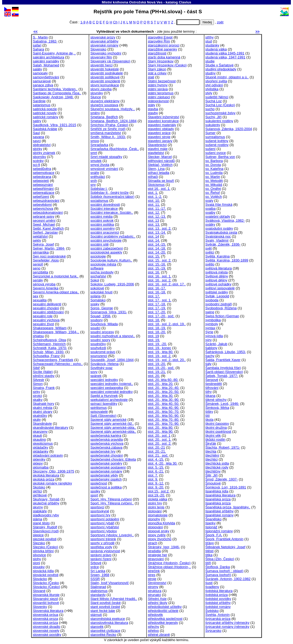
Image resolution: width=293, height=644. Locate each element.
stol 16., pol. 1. (159, 189)
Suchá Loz (214, 101)
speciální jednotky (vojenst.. (112, 384)
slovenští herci (101, 65)
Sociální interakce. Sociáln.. (112, 212)
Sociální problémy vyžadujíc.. (113, 236)
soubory (96, 320)
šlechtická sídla (217, 463)
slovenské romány (104, 45)
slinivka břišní (43, 551)
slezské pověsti (45, 539)
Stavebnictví (157, 145)
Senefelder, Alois (46, 260)
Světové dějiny (217, 276)
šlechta (211, 451)
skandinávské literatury (51, 428)
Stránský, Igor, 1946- (164, 547)
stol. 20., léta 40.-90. (164, 408)
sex (36, 296)
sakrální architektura (49, 57)
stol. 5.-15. (156, 467)
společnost (99, 483)
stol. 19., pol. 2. (160, 356)
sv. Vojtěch (214, 197)
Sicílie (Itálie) (43, 372)
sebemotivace (44, 173)
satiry (37, 121)
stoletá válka (158, 499)
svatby (210, 212)
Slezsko (39, 543)
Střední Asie (157, 599)
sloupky (39, 567)
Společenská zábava (106, 447)
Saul (36, 133)
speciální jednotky (104, 380)
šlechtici (212, 459)
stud (209, 41)
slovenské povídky (47, 635)
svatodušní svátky (219, 228)
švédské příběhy (218, 603)
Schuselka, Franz (46, 356)
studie (210, 61)
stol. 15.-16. (157, 264)
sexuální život (43, 324)
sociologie (98, 256)
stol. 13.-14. (157, 232)
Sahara (38, 49)
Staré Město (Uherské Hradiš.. (114, 599)
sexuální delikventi (47, 304)
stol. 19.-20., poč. (161, 368)
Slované (39, 591)
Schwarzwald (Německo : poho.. (58, 364)
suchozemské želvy (221, 113)
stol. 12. (154, 212)
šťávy (210, 543)
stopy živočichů (160, 539)
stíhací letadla (159, 173)
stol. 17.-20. (157, 312)
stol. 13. (154, 224)
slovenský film (101, 57)
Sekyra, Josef (43, 244)
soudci (95, 328)
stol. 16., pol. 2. (160, 280)
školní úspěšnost (218, 432)
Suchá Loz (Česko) (220, 105)
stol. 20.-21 (156, 447)
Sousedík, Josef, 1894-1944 (112, 360)
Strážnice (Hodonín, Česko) (169, 563)
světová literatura (219, 268)
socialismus (99, 201)
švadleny (212, 587)
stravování (156, 559)
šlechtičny (213, 471)
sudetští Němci (217, 97)
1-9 (83, 22)
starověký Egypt (160, 37)
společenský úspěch (106, 479)
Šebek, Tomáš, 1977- (222, 376)
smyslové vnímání (104, 169)
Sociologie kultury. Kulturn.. (111, 260)
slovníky (96, 93)
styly (209, 93)
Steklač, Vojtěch (160, 165)
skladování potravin (48, 455)
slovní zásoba (101, 89)
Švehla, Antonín (218, 615)
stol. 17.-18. (157, 304)
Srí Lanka (98, 571)
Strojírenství (157, 583)
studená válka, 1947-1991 (225, 57)
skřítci (37, 491)
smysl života (100, 165)
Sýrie (209, 332)
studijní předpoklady (221, 69)
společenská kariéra (106, 435)
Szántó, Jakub (216, 344)
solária (95, 296)
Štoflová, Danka (218, 567)
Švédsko (212, 611)
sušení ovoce (216, 153)
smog (94, 141)
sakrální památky (46, 61)
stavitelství (156, 153)
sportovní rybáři (102, 523)
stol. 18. (154, 320)
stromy (153, 587)
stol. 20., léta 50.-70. (164, 412)
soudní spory (100, 340)
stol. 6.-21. (156, 471)
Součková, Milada (104, 324)
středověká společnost (165, 619)
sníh (94, 181)
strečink (154, 571)
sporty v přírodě (102, 543)
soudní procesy (102, 332)
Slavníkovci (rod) (46, 531)
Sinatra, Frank (44, 388)
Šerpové (212, 380)
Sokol (95, 280)
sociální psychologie (106, 240)
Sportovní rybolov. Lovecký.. (112, 535)
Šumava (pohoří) (218, 575)
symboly (212, 324)
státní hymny (158, 85)
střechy (153, 627)
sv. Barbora (214, 161)
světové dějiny (216, 280)
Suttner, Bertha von (220, 157)
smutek (96, 161)
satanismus (42, 105)
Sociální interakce (104, 209)
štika (209, 555)
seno (37, 268)
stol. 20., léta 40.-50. (164, 404)
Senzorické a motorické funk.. (56, 276)
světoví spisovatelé (220, 288)
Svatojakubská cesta (221, 232)
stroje (152, 579)
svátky (210, 224)
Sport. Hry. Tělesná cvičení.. (112, 503)
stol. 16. (154, 272)
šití (208, 416)
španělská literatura (221, 495)
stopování (155, 527)
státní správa (158, 89)
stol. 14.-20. (157, 252)
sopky (95, 304)
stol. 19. (154, 340)
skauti (37, 435)
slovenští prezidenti (105, 81)
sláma (38, 519)
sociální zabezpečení (106, 248)
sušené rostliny (217, 145)
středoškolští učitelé (163, 611)
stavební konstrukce (163, 121)
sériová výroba (44, 284)
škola (210, 420)
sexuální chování (46, 308)
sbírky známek (44, 153)
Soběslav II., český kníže (109, 193)
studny (211, 73)
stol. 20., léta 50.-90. (164, 416)
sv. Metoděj (214, 181)
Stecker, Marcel (160, 157)
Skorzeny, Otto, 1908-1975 (54, 471)
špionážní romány (219, 531)
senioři (38, 264)
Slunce (96, 97)
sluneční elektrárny (105, 101)
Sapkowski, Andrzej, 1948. (53, 97)
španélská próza (218, 499)
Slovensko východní (106, 53)
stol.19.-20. (156, 495)
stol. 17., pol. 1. (160, 300)
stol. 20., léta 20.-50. (164, 392)
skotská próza (44, 479)
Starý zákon (157, 69)
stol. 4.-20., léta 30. (163, 463)
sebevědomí (42, 205)
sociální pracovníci (105, 232)
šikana (210, 396)
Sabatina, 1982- (45, 41)
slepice (38, 535)
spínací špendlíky (104, 404)
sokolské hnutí (101, 292)
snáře (95, 173)
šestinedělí (214, 384)
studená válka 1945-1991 (225, 53)
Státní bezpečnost (162, 81)
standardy (98, 595)
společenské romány (106, 471)
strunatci (154, 595)
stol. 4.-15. (156, 459)
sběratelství (42, 145)
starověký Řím (159, 41)
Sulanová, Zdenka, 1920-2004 (229, 129)
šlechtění (212, 455)
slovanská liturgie (46, 595)
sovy (94, 372)
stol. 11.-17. (157, 209)
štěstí (210, 551)
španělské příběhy (219, 511)
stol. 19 (153, 336)
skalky (38, 400)
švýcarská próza (218, 619)
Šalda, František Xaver (223, 360)
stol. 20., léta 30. (161, 396)
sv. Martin (213, 177)
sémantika (41, 252)
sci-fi (36, 165)
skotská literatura (46, 475)
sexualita (40, 300)
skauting (39, 439)
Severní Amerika (46, 288)
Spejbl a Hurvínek (104, 396)
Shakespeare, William (50, 328)
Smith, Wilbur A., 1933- (108, 137)
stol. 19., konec (160, 348)
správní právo (101, 555)
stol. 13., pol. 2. (160, 228)
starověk (97, 627)
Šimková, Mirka (217, 408)
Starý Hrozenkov (161, 61)
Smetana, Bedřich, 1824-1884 (113, 121)
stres (152, 575)
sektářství (40, 236)
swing (210, 312)
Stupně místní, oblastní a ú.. (227, 77)
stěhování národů (161, 161)
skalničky (40, 416)
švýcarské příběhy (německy (227, 623)
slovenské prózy (103, 37)
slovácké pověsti (46, 575)
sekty (37, 240)
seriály (38, 280)
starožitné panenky (162, 49)
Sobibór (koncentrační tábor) (112, 197)
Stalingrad (98, 587)
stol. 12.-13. (157, 216)
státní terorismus (161, 93)
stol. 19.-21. (157, 372)
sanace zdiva (43, 85)
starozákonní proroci (164, 45)
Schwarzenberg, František (53, 360)
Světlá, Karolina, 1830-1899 (227, 260)
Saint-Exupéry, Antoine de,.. (54, 53)
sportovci (97, 507)
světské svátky (217, 292)
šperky (211, 523)
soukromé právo (103, 352)
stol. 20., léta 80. (161, 428)
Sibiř (36, 368)
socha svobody (102, 272)
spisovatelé (99, 412)
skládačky (41, 447)
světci (210, 252)
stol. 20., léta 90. (161, 432)
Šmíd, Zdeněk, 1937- (222, 479)
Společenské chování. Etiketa (113, 459)
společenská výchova (107, 443)
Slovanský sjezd (45, 599)
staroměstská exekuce (107, 619)
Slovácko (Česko (46, 583)
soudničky (98, 344)
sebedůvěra (42, 169)
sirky (36, 392)
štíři (208, 563)
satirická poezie (45, 109)
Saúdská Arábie (45, 129)
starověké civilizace (105, 631)
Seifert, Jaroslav (45, 232)
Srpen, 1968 (100, 575)
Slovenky (40, 607)
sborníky (40, 157)
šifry (209, 392)
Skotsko (39, 487)
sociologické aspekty (106, 252)
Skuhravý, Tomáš (46, 499)
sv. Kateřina (214, 169)
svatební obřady (218, 216)
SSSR (95, 579)
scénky (38, 161)
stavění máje (158, 149)
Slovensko (98, 49)
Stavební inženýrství (163, 117)
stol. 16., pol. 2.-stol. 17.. (167, 284)
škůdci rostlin (216, 439)
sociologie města (103, 264)
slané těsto (41, 523)
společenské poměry (106, 463)
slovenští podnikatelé (106, 73)
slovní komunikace (105, 85)
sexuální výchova (46, 320)
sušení (211, 149)
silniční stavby (44, 376)
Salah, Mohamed (46, 65)
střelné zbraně (159, 635)
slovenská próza (46, 623)
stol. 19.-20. (157, 364)
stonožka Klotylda (161, 523)
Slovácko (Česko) (47, 587)
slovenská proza (46, 619)
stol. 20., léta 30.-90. (164, 400)
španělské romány (219, 515)
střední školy (158, 603)
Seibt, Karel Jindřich (48, 228)
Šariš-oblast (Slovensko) (224, 372)
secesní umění (44, 220)
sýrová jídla (214, 336)
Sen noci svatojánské (49, 256)
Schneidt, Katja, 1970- (50, 348)
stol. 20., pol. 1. (160, 439)
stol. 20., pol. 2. (160, 443)
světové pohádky (218, 284)
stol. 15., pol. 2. (160, 260)
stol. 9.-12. (156, 483)
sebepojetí (41, 181)
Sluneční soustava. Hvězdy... (113, 109)
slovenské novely (46, 631)
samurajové (42, 81)
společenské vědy (104, 475)
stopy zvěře (157, 535)
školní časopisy (217, 424)
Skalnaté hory (44, 404)
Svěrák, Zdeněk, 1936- (223, 244)
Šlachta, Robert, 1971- (223, 447)
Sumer (211, 133)
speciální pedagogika (107, 388)
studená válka (216, 49)
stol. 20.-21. (157, 451)
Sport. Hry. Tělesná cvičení (111, 499)
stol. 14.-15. (157, 244)
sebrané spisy (44, 216)
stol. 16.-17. (157, 288)
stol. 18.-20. (157, 332)
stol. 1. (153, 193)
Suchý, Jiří (214, 117)
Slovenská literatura (48, 611)
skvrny (38, 507)
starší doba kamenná (164, 57)
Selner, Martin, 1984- (49, 248)
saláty (37, 69)
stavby (153, 113)
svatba (211, 209)
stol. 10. (154, 201)
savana (38, 137)
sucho (210, 109)
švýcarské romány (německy (227, 627)
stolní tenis (156, 507)
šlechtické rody (217, 467)
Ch (115, 22)
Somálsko (98, 300)
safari (37, 45)
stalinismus (99, 591)
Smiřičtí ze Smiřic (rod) (108, 129)
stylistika (212, 89)
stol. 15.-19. (157, 268)
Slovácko (40, 579)
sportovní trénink (103, 539)
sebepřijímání (43, 189)
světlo (210, 264)
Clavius (185, 2)
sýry (209, 340)
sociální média (101, 216)
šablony (211, 348)
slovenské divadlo (47, 627)
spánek (96, 376)
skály (37, 420)
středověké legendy (163, 623)
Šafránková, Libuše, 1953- (226, 352)
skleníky (39, 459)
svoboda (212, 300)
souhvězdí (98, 348)
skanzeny (40, 432)
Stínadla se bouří (161, 181)
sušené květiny (217, 141)
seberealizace (44, 193)
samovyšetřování (46, 77)
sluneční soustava (104, 105)
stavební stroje (159, 137)
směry (95, 113)
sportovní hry (100, 515)
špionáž (211, 527)
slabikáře (40, 511)
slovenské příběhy (104, 41)
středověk (155, 615)
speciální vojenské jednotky (111, 392)
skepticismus (43, 443)
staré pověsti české (105, 607)
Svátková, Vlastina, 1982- (225, 220)
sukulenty (213, 125)
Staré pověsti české (105, 603)
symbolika (213, 320)
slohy (37, 559)
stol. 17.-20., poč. (161, 316)
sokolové (97, 288)
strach (153, 543)
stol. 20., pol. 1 (159, 435)
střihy (210, 37)
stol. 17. (154, 296)
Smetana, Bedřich (104, 117)
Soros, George (102, 308)
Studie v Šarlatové (219, 65)
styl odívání (214, 85)
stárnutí (96, 615)
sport (94, 495)
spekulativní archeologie (109, 400)
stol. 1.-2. (155, 197)
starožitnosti (157, 53)
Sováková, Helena (104, 364)
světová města (217, 272)
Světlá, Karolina (218, 256)
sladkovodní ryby (46, 515)
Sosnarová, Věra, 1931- (109, 312)
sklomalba (41, 467)
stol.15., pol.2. (159, 491)
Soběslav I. (99, 189)
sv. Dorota (213, 165)
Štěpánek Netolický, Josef (225, 547)
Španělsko (214, 519)
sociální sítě (99, 244)
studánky (212, 45)
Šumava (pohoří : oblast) (225, 571)
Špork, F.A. (214, 535)
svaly (209, 201)
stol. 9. (153, 479)
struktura (155, 591)
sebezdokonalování (48, 212)
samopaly (40, 73)
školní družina (216, 428)
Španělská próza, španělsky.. (228, 507)
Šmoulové (213, 483)
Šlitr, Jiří (212, 475)
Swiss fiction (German (222, 316)
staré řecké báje (103, 611)
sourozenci (99, 356)
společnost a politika (106, 487)
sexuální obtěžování (48, 312)
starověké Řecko (103, 635)
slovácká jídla (43, 571)
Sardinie (39, 101)
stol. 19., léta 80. (161, 352)
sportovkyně (100, 511)
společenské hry (103, 451)
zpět (220, 22)
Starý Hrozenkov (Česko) (167, 65)
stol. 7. (153, 475)
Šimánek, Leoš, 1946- (222, 404)
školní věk (213, 435)
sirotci (37, 396)
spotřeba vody (101, 547)
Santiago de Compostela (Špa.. (57, 93)
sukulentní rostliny (219, 121)
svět (209, 248)
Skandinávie (42, 424)
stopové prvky (159, 531)
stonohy (154, 519)
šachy (210, 356)
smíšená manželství (106, 133)
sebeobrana (42, 177)
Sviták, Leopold (217, 296)
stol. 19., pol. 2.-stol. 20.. (167, 360)
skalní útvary (43, 412)
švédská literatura (219, 591)
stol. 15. (154, 256)
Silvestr (39, 380)
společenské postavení (108, 467)
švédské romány (218, 607)
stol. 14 (153, 236)
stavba (153, 109)
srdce (94, 567)
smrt (94, 153)
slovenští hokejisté (104, 69)
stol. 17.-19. (157, 308)
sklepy (38, 463)
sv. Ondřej (213, 189)
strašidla (154, 551)
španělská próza (218, 503)
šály (208, 364)
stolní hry (155, 503)
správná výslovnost (105, 551)
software (97, 268)
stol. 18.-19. (157, 328)
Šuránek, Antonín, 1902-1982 (228, 579)
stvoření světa (216, 81)
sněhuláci (98, 177)
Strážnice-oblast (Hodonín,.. (169, 567)
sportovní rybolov (104, 531)
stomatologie (158, 515)
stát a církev (157, 73)
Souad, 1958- (101, 316)
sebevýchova (43, 209)
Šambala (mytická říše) (223, 368)
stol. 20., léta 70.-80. (164, 420)
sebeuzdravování (46, 201)
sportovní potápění (105, 519)
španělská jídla (217, 491)
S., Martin (40, 37)
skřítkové (40, 495)
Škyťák (211, 443)
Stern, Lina (156, 169)
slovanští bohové (46, 603)
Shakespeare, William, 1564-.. (56, 332)
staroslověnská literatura (109, 623)
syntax (210, 328)
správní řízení (101, 559)
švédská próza (217, 595)
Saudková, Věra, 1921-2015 (55, 125)
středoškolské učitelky (165, 607)
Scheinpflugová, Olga (49, 340)
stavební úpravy (160, 141)
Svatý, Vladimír (217, 240)
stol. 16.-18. (157, 292)
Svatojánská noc (218, 236)
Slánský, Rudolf (45, 527)
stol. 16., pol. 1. (160, 276)
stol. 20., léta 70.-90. (164, 424)
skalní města (43, 408)
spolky (95, 491)
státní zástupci (159, 97)
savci (37, 141)
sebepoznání (43, 185)
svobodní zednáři (219, 304)
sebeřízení (41, 197)
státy (152, 105)
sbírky (38, 149)
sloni (36, 563)
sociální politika (102, 224)
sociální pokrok (102, 220)
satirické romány (46, 117)
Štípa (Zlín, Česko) (220, 559)
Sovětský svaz (101, 368)
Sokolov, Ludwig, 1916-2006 (112, 284)
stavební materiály (162, 125)
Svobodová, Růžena (221, 308)
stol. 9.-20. (156, 487)
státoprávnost (158, 101)
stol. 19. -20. (157, 344)
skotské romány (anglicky (52, 483)
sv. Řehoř (213, 193)
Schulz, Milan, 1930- (49, 352)
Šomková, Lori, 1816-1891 (226, 487)
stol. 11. (154, 205)
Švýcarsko (213, 631)
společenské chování (106, 455)
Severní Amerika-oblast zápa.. (56, 292)
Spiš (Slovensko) (103, 416)
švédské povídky (218, 599)
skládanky (41, 451)
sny (93, 185)
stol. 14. (154, 240)
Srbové (96, 563)
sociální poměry (102, 228)
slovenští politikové (105, 77)
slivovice (40, 555)
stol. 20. (154, 376)
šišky (209, 412)
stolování (155, 511)
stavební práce (159, 133)
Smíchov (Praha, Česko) (109, 125)
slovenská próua (46, 615)
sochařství (98, 276)
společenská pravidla (106, 439)
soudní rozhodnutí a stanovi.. (113, 336)
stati (151, 77)
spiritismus (98, 408)
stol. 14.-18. (157, 248)
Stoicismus (156, 185)
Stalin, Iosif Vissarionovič (109, 583)
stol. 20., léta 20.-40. (164, 388)
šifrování (212, 388)
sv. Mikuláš (214, 185)
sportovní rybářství (105, 527)
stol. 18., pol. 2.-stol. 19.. (167, 324)
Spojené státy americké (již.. (112, 424)
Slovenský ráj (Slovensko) (110, 61)
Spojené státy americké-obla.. (113, 428)
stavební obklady (161, 129)
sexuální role (43, 316)
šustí (209, 583)
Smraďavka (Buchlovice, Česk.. (115, 149)
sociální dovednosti (105, 205)
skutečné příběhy (46, 503)
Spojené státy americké (108, 420)
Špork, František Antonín (225, 539)
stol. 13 (153, 220)
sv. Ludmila (214, 173)
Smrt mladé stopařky (106, 157)
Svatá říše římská (219, 205)
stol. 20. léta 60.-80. (163, 380)
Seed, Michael (44, 224)
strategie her (158, 555)
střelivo (153, 631)
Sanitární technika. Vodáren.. (55, 89)
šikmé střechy (216, 400)
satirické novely (45, 113)
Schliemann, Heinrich (49, 344)
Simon (38, 384)
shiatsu (38, 336)
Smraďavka (99, 145)
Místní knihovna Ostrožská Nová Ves (132, 2)
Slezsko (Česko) (46, 547)
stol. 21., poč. (158, 455)
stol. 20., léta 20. (161, 384)
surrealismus (215, 137)
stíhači (153, 177)
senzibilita (41, 272)
